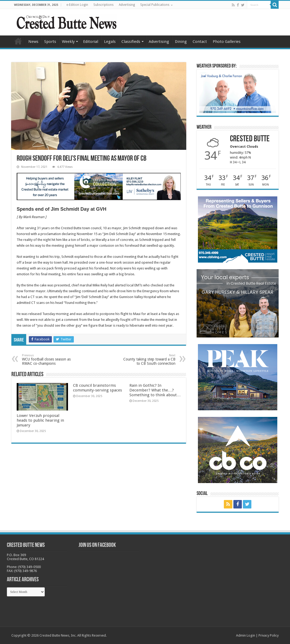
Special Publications (155, 5)
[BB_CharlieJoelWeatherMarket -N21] (238, 92)
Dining (181, 42)
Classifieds (131, 42)
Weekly (68, 42)
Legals (110, 42)
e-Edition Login (77, 5)
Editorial (91, 42)
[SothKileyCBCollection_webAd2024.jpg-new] (99, 186)
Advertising (127, 5)
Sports (50, 42)
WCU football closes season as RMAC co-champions (49, 360)
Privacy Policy (269, 635)
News (33, 42)
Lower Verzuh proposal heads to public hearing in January (40, 420)
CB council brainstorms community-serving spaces (98, 388)
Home (18, 41)
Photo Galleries (227, 42)
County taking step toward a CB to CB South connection (148, 360)
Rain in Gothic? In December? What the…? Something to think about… (155, 390)
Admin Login (246, 635)
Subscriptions (103, 5)
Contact (200, 42)
